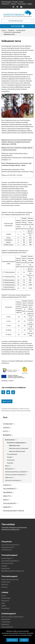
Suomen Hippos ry (7, 558)
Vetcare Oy (5, 584)
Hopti (21, 2)
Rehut (7, 466)
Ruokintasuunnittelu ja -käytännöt (16, 472)
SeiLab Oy (5, 587)
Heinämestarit (6, 582)
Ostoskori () (16, 21)
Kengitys (7, 496)
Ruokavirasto (6, 568)
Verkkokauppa (6, 2)
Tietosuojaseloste (7, 627)
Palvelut (13, 4)
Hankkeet (7, 507)
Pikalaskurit (5, 4)
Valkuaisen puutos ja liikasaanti (19, 448)
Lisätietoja (12, 640)
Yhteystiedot (22, 4)
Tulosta (7, 401)
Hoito (6, 431)
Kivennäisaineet (12, 454)
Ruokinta (7, 435)
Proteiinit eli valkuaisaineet (16, 443)
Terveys (6, 428)
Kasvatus (7, 485)
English (30, 4)
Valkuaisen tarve (14, 445)
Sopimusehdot (6, 619)
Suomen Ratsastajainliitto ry (10, 561)
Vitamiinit (10, 463)
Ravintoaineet (10, 440)
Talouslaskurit (10, 503)
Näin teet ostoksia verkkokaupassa (12, 617)
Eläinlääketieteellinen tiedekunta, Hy (13, 571)
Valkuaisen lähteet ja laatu (17, 451)
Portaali (15, 2)
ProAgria (4, 566)
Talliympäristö (9, 489)
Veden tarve (9, 477)
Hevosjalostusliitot (7, 563)
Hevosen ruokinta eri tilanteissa (15, 475)
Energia (9, 457)
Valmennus (8, 492)
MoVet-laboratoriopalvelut (10, 579)
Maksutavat (5, 624)
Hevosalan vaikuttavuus (13, 511)
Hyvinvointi (8, 424)
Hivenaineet (11, 460)
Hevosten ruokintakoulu (13, 480)
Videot (6, 500)
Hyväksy (24, 640)
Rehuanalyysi (9, 469)
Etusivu (4, 596)
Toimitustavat (6, 622)
